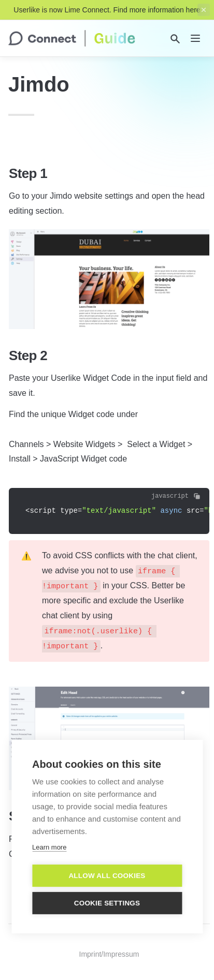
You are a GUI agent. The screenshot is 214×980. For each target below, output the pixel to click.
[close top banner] (204, 10)
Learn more (49, 840)
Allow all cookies (107, 868)
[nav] (195, 38)
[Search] (175, 39)
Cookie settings (107, 895)
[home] (72, 38)
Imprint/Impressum (109, 954)
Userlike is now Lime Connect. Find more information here (107, 10)
